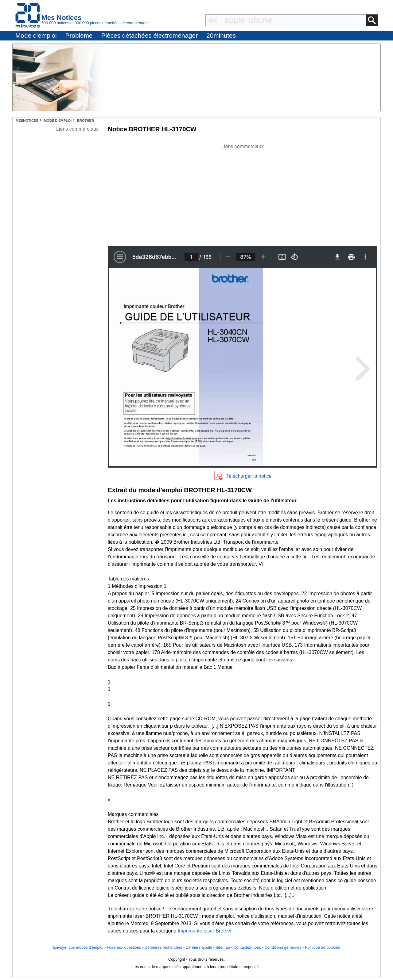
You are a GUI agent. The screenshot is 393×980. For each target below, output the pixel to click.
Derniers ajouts (199, 947)
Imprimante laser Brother (205, 931)
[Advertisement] (243, 193)
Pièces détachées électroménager (150, 35)
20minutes (221, 35)
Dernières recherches (163, 947)
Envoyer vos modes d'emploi (78, 947)
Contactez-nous (247, 947)
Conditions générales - (285, 947)
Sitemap (223, 947)
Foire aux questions (124, 947)
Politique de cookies (322, 947)
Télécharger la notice (249, 476)
